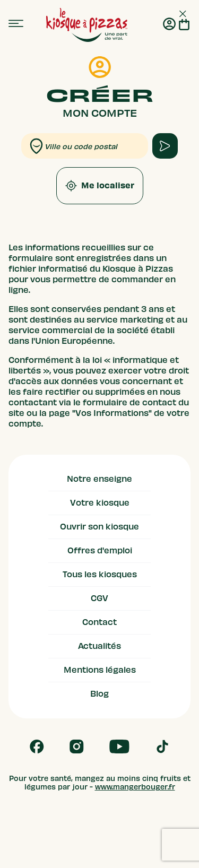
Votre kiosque (100, 503)
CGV (99, 598)
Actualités (99, 646)
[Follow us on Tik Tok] (162, 747)
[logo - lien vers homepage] (87, 25)
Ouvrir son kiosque (99, 527)
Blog (99, 694)
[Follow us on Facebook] (37, 747)
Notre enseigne (99, 479)
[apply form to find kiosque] (165, 146)
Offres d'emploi (100, 551)
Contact (99, 622)
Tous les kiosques (100, 575)
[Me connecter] (169, 25)
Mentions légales (100, 670)
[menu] (16, 24)
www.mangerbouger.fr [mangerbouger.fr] (135, 787)
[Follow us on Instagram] (77, 747)
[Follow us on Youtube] (119, 747)
